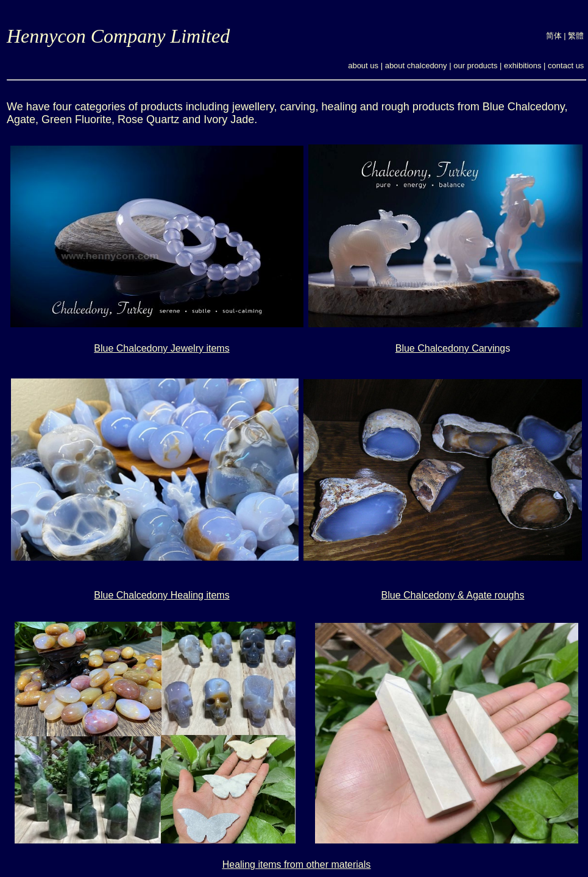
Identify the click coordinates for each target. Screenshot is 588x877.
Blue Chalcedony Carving (451, 348)
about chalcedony (416, 66)
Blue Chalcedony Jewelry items (161, 348)
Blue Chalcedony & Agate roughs (453, 595)
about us (363, 66)
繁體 (576, 36)
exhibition (521, 66)
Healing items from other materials (297, 865)
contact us (566, 66)
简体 (554, 36)
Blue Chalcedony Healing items (161, 595)
